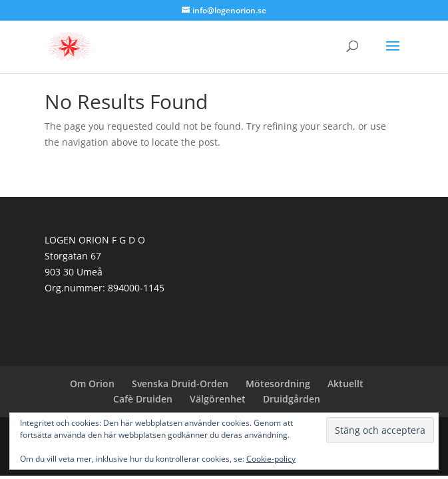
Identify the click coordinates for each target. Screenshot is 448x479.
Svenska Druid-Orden (180, 384)
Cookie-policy (271, 459)
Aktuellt (345, 384)
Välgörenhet (218, 399)
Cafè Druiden (143, 399)
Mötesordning (278, 384)
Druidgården (292, 399)
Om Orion (92, 384)
